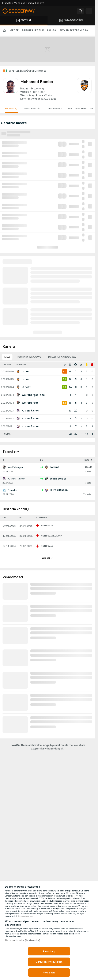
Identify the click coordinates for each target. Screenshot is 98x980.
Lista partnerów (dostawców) (22, 940)
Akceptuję (49, 951)
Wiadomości (33, 108)
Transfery (55, 108)
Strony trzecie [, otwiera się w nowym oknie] (25, 916)
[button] (80, 11)
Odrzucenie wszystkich (49, 962)
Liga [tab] (7, 357)
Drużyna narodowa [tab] (62, 357)
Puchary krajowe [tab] (29, 357)
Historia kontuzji (80, 108)
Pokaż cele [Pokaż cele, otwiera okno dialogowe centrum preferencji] (49, 973)
